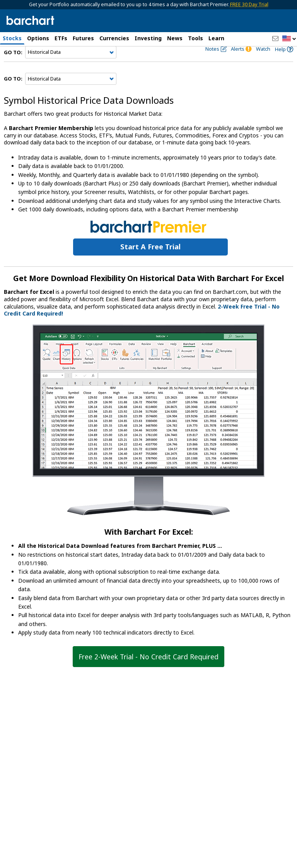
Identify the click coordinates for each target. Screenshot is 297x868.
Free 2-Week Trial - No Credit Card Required (148, 671)
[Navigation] (71, 67)
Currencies (114, 38)
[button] (289, 39)
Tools (195, 38)
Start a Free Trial (150, 261)
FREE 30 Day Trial (249, 4)
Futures (83, 38)
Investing (148, 38)
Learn (216, 38)
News (175, 38)
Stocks (12, 38)
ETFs (61, 38)
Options (38, 38)
